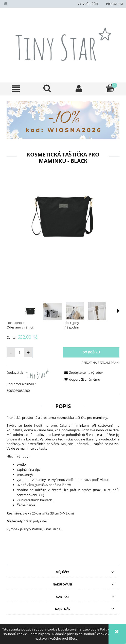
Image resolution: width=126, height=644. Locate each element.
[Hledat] (47, 88)
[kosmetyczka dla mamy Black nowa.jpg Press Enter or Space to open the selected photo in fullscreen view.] (63, 217)
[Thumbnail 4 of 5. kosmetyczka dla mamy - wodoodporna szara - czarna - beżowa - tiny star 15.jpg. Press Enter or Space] (85, 311)
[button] (16, 89)
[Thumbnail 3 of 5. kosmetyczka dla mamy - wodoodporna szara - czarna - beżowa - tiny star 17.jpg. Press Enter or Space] (63, 311)
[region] (63, 120)
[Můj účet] (79, 89)
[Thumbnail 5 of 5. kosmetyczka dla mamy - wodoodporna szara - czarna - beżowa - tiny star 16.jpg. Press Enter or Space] (108, 311)
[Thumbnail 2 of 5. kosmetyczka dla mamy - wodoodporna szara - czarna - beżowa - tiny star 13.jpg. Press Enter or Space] (41, 311)
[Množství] (20, 353)
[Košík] (110, 88)
